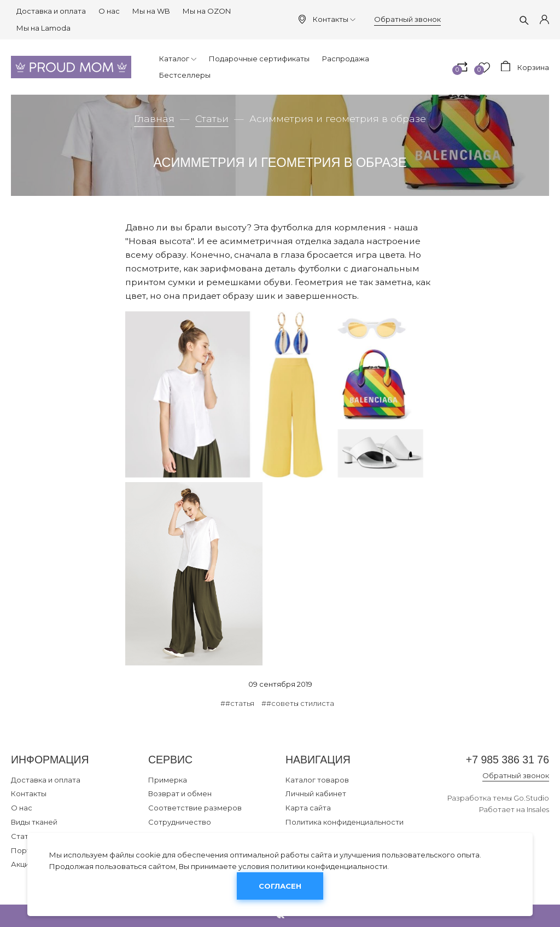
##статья (237, 703)
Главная (154, 118)
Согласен (280, 886)
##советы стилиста (298, 703)
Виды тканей (34, 822)
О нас (109, 11)
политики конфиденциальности (329, 866)
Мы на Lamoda (43, 28)
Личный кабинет (316, 793)
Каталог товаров (317, 780)
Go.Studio (531, 798)
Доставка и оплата (51, 11)
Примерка (168, 780)
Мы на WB (151, 11)
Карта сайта (308, 808)
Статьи (212, 118)
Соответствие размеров (195, 808)
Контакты (334, 19)
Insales (538, 809)
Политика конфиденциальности (345, 822)
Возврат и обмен (180, 793)
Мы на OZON (207, 11)
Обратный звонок (407, 19)
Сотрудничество (180, 822)
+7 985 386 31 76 (507, 760)
